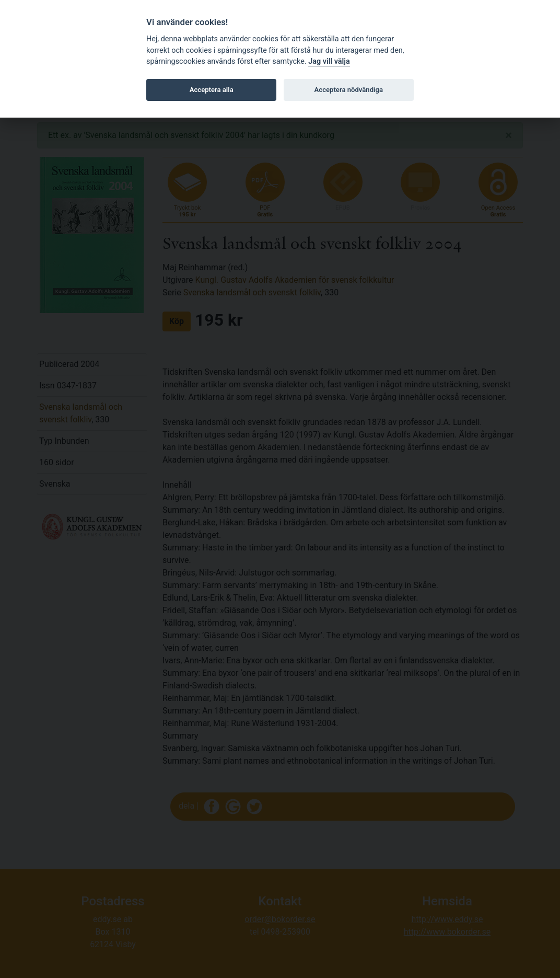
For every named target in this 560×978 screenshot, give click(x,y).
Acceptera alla (212, 90)
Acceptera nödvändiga (349, 90)
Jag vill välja (329, 61)
